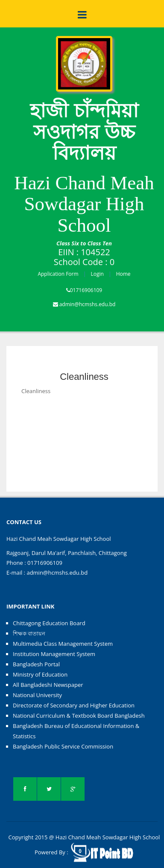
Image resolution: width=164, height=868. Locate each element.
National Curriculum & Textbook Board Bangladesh (79, 716)
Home (123, 274)
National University (37, 695)
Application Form (58, 274)
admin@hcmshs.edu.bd (88, 304)
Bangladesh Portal (36, 664)
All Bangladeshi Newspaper (48, 685)
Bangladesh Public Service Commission (63, 746)
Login (97, 274)
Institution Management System (54, 654)
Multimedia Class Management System (63, 644)
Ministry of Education (40, 674)
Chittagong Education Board (49, 623)
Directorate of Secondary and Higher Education (74, 705)
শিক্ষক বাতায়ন (29, 633)
